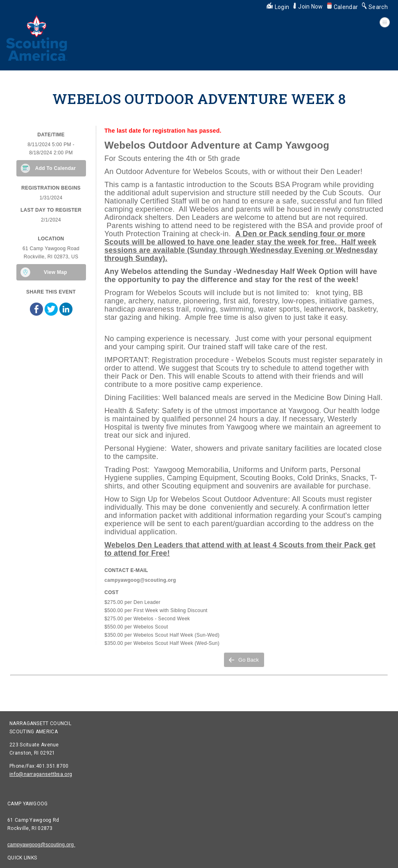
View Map (55, 272)
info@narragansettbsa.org (41, 774)
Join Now (308, 7)
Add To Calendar (56, 168)
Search (375, 7)
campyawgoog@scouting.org (41, 845)
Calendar (343, 7)
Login (278, 7)
